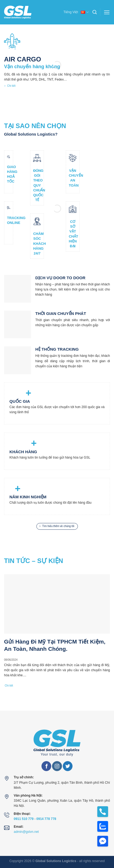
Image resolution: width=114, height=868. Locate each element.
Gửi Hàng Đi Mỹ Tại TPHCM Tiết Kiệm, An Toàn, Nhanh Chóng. (55, 645)
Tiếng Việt (76, 12)
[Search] (95, 12)
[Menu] (107, 12)
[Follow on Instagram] (57, 766)
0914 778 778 (46, 819)
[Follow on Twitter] (68, 766)
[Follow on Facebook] (46, 766)
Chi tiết (9, 686)
